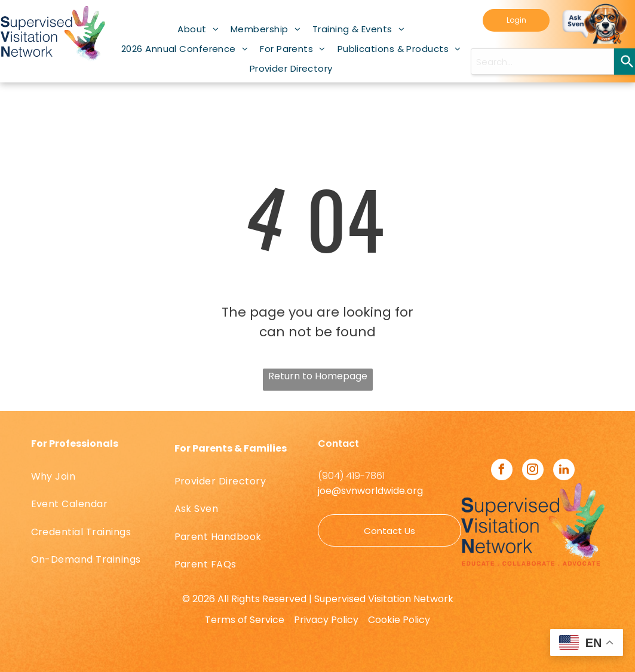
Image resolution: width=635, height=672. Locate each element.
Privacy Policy (326, 620)
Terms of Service (245, 620)
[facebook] (502, 471)
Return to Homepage (318, 376)
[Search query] (542, 62)
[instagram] (533, 471)
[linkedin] (564, 471)
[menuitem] (198, 29)
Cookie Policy (399, 620)
